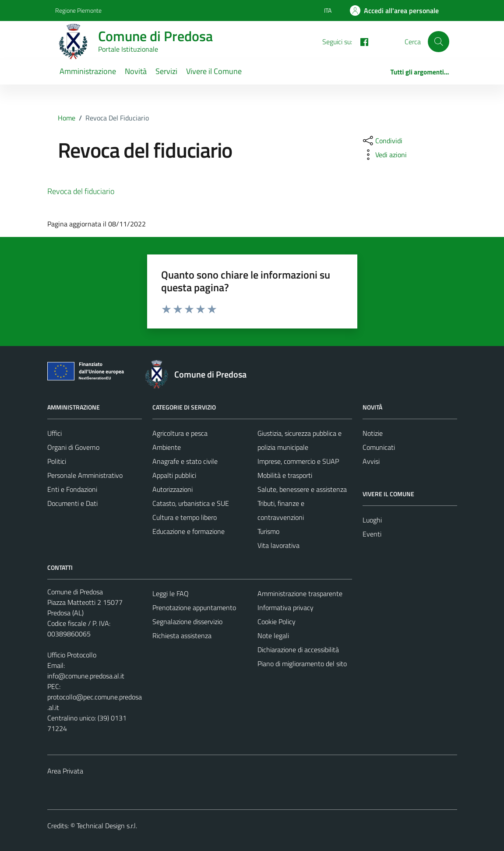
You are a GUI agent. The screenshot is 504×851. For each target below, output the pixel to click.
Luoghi (372, 520)
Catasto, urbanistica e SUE (191, 503)
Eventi (372, 534)
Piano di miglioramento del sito (302, 664)
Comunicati (379, 447)
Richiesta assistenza (182, 636)
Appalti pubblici (174, 475)
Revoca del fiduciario (81, 191)
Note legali (273, 636)
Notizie (373, 433)
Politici (57, 461)
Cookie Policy (277, 621)
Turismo (268, 531)
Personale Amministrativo (85, 475)
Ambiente (167, 447)
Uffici (55, 433)
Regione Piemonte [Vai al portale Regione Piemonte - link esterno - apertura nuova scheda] (78, 10)
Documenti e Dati (72, 503)
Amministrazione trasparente (300, 593)
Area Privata (65, 771)
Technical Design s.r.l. (107, 826)
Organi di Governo (73, 447)
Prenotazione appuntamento (194, 607)
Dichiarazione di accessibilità (298, 650)
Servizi (166, 71)
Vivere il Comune (214, 71)
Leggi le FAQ (171, 593)
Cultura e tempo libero (185, 517)
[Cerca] (438, 42)
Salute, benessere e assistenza (302, 489)
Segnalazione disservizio (187, 621)
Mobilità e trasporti (285, 475)
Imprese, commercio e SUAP (298, 461)
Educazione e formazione (189, 531)
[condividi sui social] (382, 141)
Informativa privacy (285, 607)
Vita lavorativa (278, 545)
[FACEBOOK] (361, 41)
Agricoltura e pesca (180, 433)
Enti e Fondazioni (72, 489)
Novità (136, 71)
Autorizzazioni (173, 489)
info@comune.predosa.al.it (86, 676)
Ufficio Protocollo (72, 655)
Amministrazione (88, 71)
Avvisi (371, 461)
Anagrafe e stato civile (185, 461)
